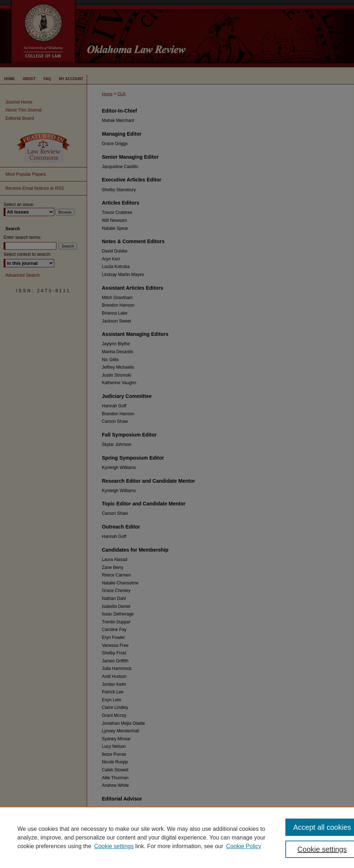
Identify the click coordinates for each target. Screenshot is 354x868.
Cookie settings (114, 846)
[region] (177, 837)
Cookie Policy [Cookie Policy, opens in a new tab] (244, 846)
